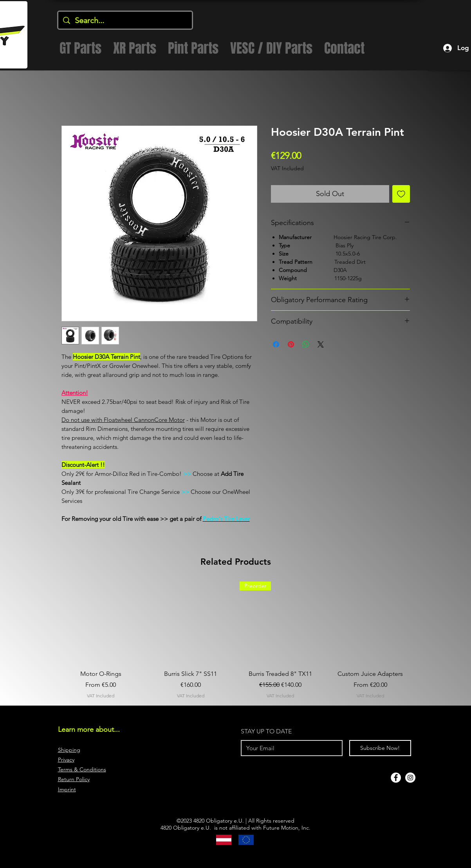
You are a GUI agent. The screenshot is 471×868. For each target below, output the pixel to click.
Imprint (67, 789)
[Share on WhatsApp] (306, 344)
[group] (236, 640)
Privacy (66, 760)
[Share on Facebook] (276, 344)
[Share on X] (321, 344)
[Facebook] (396, 778)
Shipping (69, 750)
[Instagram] (410, 778)
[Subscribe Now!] (380, 748)
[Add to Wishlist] (401, 194)
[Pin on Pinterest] (291, 344)
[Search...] (125, 20)
